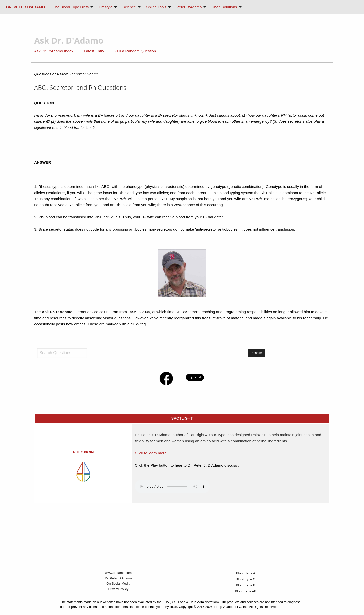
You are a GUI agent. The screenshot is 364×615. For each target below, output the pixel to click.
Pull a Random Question (135, 51)
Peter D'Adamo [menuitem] (189, 7)
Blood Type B (246, 585)
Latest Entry (94, 51)
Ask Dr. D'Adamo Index (54, 51)
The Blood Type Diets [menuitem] (71, 7)
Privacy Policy (118, 589)
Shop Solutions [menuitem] (224, 7)
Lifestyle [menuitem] (105, 7)
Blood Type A (246, 573)
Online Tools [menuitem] (156, 7)
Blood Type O (246, 579)
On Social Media (118, 584)
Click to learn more (151, 453)
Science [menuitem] (129, 7)
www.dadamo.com (118, 573)
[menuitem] (25, 7)
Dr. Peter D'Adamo (118, 578)
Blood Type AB (246, 591)
